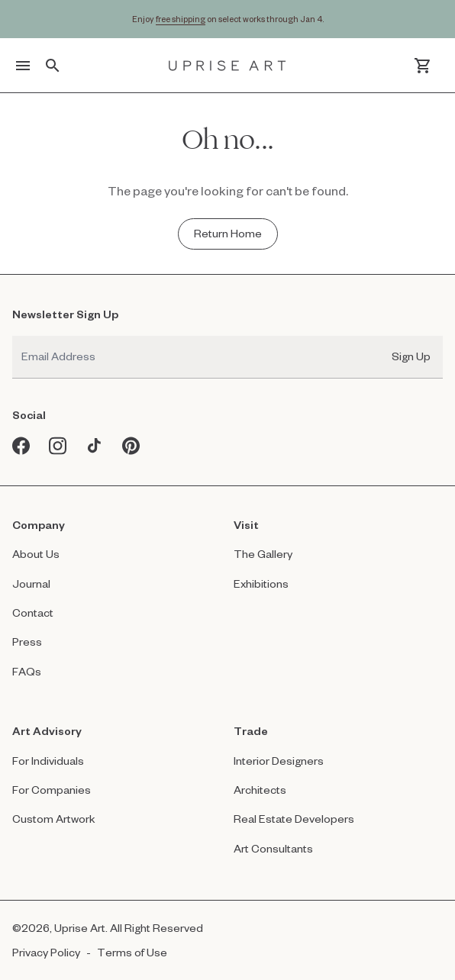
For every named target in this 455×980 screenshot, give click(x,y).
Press (27, 642)
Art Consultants (273, 848)
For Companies (52, 790)
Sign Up (411, 356)
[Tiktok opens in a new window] (95, 446)
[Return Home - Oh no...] (228, 234)
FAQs (27, 671)
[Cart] (423, 66)
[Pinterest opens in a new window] (131, 446)
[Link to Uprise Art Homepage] (227, 66)
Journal (31, 583)
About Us (36, 554)
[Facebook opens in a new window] (21, 446)
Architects (260, 790)
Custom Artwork (54, 819)
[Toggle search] (53, 66)
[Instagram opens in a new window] (58, 446)
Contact (33, 612)
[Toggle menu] (23, 66)
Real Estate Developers (294, 819)
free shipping (181, 19)
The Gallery (263, 554)
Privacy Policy (46, 952)
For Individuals (48, 761)
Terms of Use (132, 952)
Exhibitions (261, 583)
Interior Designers (279, 761)
